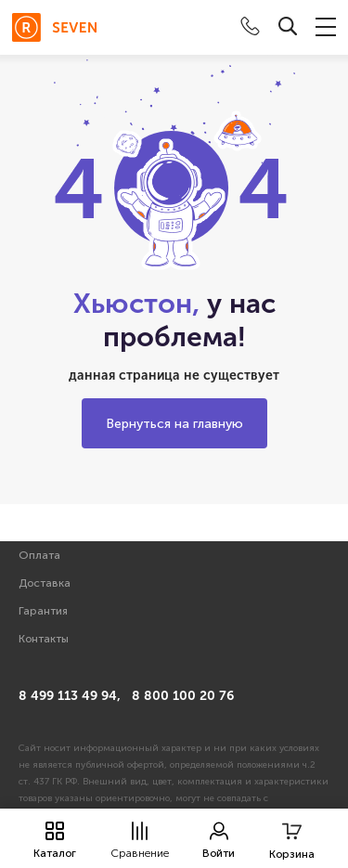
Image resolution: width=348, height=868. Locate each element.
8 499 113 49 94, (70, 696)
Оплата (39, 555)
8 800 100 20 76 (183, 696)
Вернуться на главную (174, 424)
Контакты (44, 639)
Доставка (45, 583)
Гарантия (43, 611)
